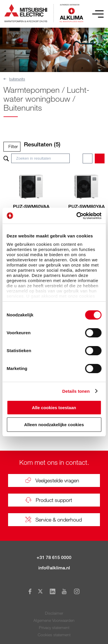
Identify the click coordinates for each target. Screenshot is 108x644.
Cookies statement (54, 635)
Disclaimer (54, 613)
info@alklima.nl (54, 568)
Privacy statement (54, 627)
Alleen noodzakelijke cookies (54, 425)
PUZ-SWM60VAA (31, 206)
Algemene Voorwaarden (54, 620)
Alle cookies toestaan (54, 408)
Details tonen (76, 391)
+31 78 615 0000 (54, 557)
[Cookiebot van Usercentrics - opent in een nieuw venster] (77, 216)
